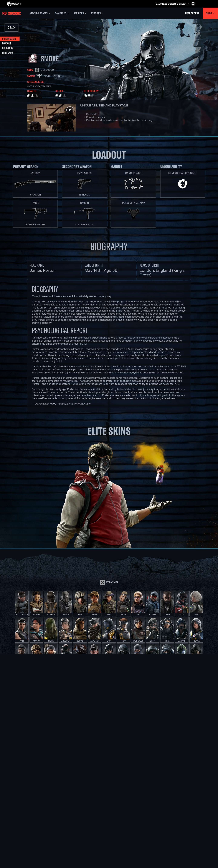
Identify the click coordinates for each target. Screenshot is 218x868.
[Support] (25, 827)
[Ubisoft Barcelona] (73, 816)
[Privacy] (25, 840)
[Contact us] (25, 837)
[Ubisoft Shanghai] (73, 841)
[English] (192, 796)
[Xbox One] (109, 820)
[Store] (25, 808)
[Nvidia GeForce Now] (145, 813)
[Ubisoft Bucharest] (73, 823)
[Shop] (210, 13)
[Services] (80, 13)
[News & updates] (40, 13)
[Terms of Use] (25, 843)
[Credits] (73, 848)
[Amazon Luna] (109, 834)
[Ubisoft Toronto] (73, 844)
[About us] (25, 818)
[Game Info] (62, 13)
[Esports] (97, 13)
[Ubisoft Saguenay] (73, 837)
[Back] (12, 28)
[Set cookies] (12, 846)
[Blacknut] (145, 816)
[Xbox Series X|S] (109, 816)
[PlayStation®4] (109, 827)
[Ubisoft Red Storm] (73, 830)
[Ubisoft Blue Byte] (73, 820)
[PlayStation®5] (109, 823)
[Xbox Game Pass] (109, 813)
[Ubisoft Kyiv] (73, 827)
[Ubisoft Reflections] (73, 834)
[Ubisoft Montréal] (73, 813)
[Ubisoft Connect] (25, 813)
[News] (25, 822)
